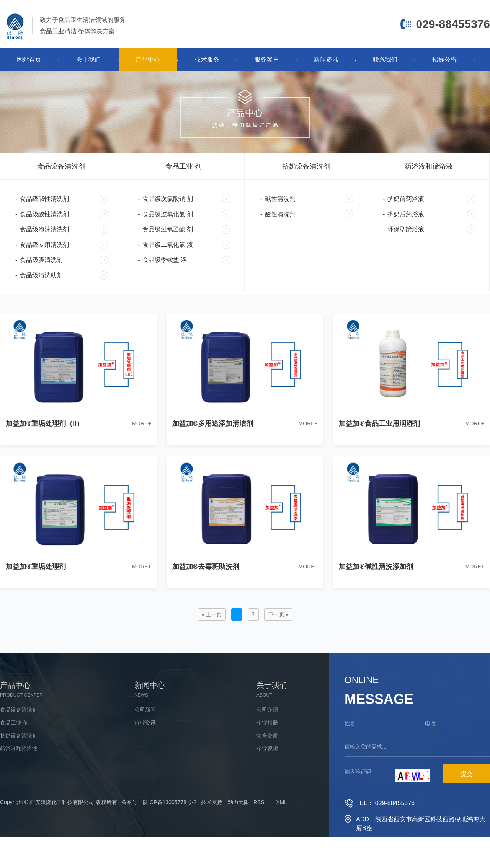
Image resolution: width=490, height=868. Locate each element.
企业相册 (267, 723)
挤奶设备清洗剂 (306, 166)
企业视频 (267, 749)
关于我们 (88, 59)
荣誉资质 (267, 736)
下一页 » (278, 615)
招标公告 (444, 59)
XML (282, 802)
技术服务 (207, 59)
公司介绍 (267, 710)
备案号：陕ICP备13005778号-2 (159, 802)
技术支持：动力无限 (225, 802)
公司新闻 (145, 710)
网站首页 (29, 59)
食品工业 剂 (184, 166)
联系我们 (385, 59)
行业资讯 (145, 723)
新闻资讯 (326, 59)
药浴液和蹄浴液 (429, 166)
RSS (259, 802)
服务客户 (266, 59)
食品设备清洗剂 (61, 166)
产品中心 (148, 59)
